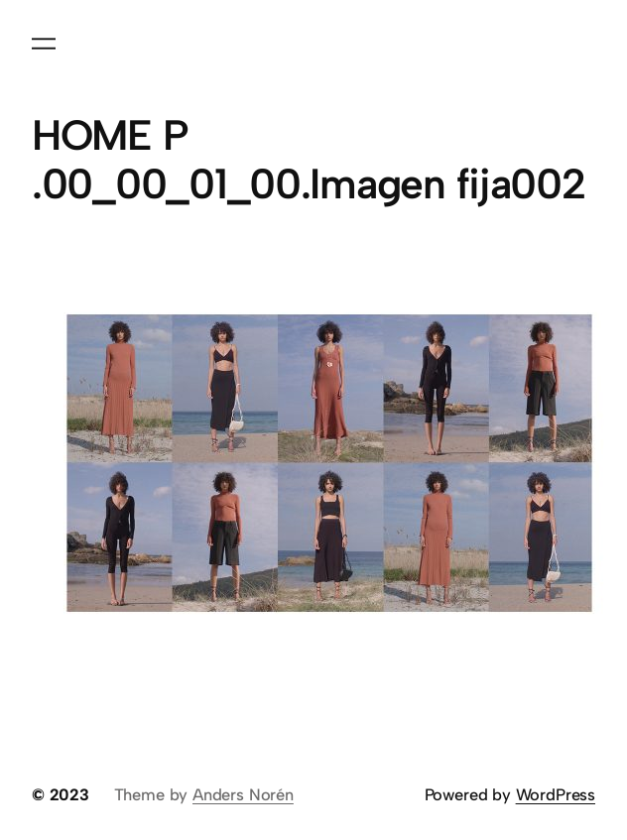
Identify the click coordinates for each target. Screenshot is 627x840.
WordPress (556, 794)
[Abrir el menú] (44, 44)
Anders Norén (243, 794)
